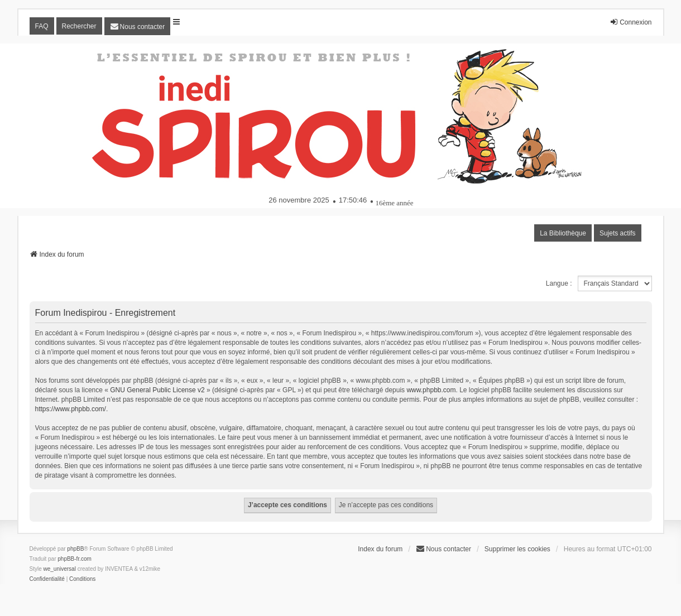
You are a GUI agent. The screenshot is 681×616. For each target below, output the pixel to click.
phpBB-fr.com (75, 559)
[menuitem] (138, 26)
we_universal (60, 569)
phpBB (75, 549)
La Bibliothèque (563, 233)
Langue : (559, 283)
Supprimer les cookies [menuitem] (517, 549)
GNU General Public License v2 (157, 390)
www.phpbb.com (431, 390)
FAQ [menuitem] (42, 26)
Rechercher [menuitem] (79, 26)
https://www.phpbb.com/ (71, 409)
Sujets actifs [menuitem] (618, 233)
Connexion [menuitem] (630, 22)
